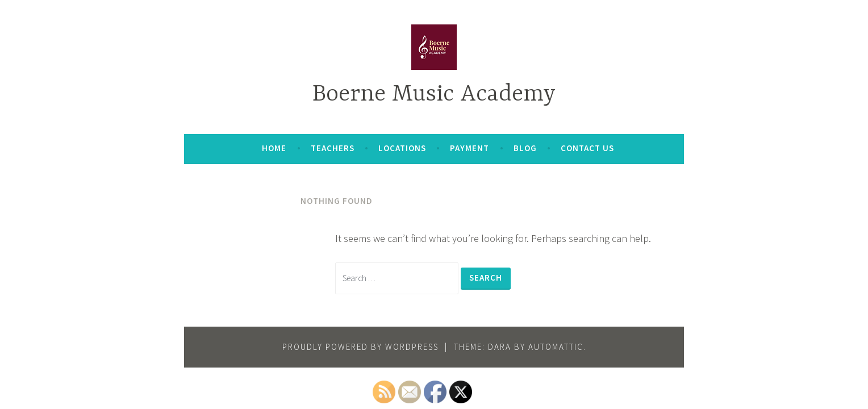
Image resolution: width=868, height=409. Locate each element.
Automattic (556, 347)
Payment (470, 148)
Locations (402, 148)
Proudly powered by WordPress (360, 347)
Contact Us (587, 148)
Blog (525, 148)
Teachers (333, 148)
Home (274, 148)
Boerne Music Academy (434, 95)
